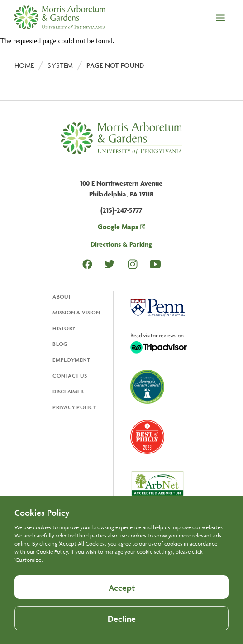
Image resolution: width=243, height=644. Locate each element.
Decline (122, 630)
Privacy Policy (74, 407)
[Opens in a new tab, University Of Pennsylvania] (157, 308)
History (64, 328)
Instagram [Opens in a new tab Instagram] (133, 264)
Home (24, 65)
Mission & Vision (76, 312)
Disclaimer (68, 391)
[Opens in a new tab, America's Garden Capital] (147, 388)
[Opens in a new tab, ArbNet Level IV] (157, 487)
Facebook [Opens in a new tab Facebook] (87, 264)
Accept (122, 599)
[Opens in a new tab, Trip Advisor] (159, 344)
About (62, 296)
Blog (60, 344)
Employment (71, 360)
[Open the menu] (220, 19)
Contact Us (70, 376)
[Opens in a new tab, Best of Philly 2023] (147, 438)
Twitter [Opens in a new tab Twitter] (110, 264)
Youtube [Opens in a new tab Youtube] (155, 264)
